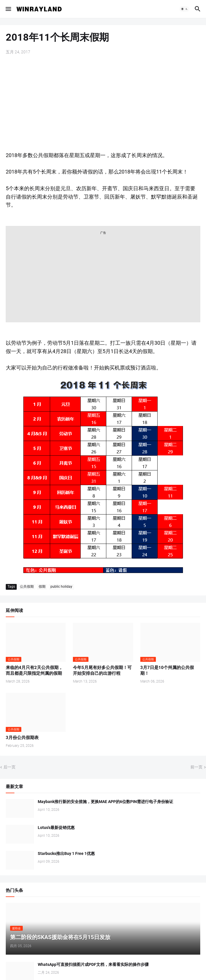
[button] (8, 9)
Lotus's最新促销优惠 (56, 828)
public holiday (61, 587)
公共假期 (27, 587)
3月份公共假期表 (22, 738)
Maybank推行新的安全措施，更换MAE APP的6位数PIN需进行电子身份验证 (105, 802)
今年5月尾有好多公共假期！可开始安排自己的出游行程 (102, 670)
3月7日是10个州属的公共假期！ (167, 670)
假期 (42, 587)
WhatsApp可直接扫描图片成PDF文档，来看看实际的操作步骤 (93, 964)
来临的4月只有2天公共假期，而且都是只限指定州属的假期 (34, 670)
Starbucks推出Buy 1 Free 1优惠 (66, 853)
